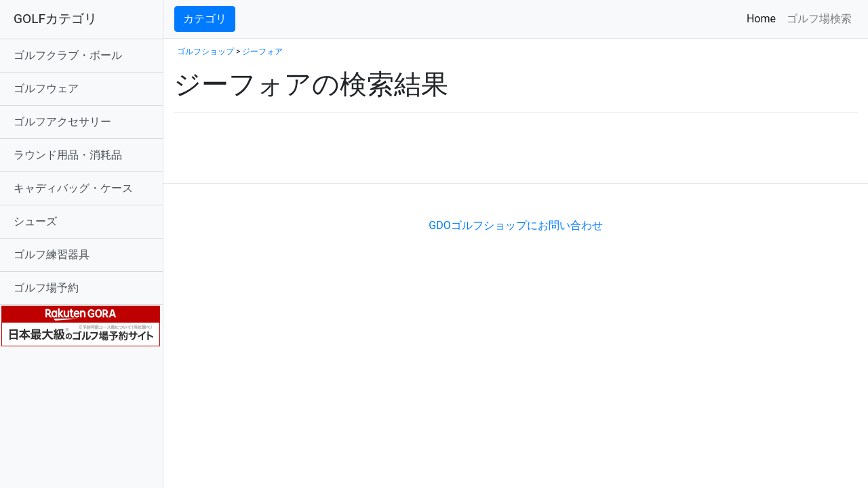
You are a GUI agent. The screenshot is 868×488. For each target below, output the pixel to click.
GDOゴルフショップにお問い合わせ (515, 225)
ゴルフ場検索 (819, 19)
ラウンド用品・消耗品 (68, 155)
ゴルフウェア (46, 88)
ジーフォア (262, 52)
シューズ (35, 221)
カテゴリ (205, 19)
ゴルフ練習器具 (52, 255)
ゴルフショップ (205, 52)
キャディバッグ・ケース (73, 188)
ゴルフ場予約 (46, 288)
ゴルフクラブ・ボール (68, 55)
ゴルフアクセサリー (62, 122)
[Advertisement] (332, 162)
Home (764, 18)
